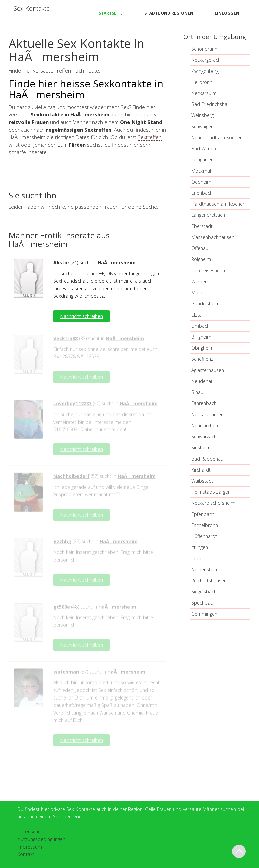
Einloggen (227, 13)
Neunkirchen (205, 425)
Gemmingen (204, 614)
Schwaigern (203, 126)
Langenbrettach (208, 215)
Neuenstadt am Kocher (216, 137)
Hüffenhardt (204, 536)
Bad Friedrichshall (210, 104)
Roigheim (201, 259)
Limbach (200, 326)
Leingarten (202, 160)
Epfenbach (203, 514)
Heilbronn (202, 82)
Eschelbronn (205, 525)
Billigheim (201, 337)
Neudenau (202, 381)
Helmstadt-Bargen (211, 492)
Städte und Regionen (169, 13)
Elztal (197, 315)
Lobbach (201, 558)
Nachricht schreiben (82, 316)
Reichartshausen (209, 581)
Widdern (200, 281)
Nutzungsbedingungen (41, 839)
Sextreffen (150, 137)
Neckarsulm (204, 93)
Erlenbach (202, 193)
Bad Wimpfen (206, 149)
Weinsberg (202, 115)
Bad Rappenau (207, 459)
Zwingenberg (205, 71)
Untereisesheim (208, 270)
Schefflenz (202, 359)
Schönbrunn (204, 49)
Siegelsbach (204, 592)
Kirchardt (201, 470)
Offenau (200, 248)
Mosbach (201, 293)
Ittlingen (200, 547)
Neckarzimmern (208, 414)
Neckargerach (206, 60)
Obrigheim (202, 348)
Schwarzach (204, 437)
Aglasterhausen (208, 370)
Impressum (30, 847)
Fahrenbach (204, 403)
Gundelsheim (205, 304)
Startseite (111, 13)
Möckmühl (202, 171)
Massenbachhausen (213, 237)
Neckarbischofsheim (213, 503)
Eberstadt (202, 226)
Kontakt (26, 854)
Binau (197, 392)
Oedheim (201, 182)
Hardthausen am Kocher (218, 204)
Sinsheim (201, 448)
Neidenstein (204, 569)
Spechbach (203, 603)
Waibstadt (202, 481)
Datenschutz (31, 832)
